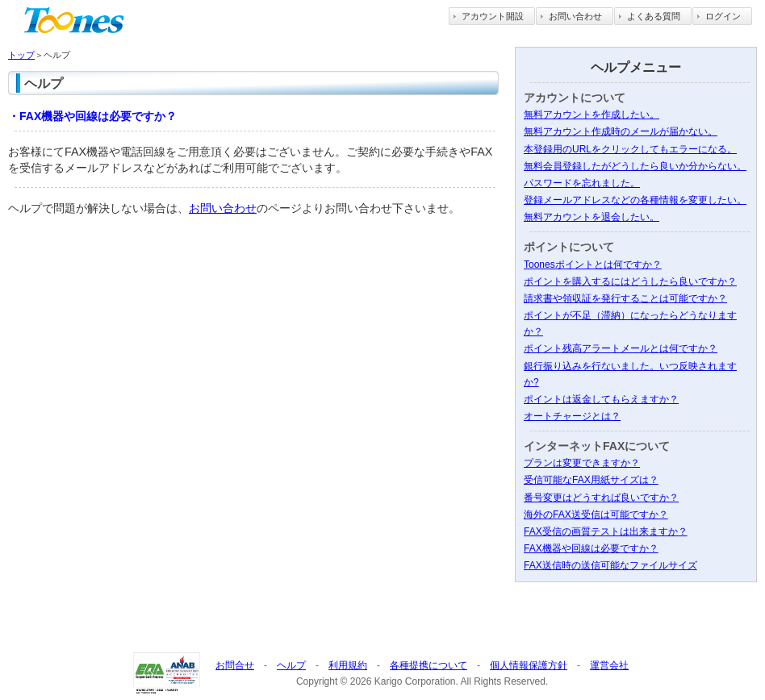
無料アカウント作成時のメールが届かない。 (621, 131)
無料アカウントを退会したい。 (592, 217)
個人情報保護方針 (529, 665)
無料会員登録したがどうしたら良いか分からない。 (635, 166)
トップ (21, 55)
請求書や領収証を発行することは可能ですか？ (625, 298)
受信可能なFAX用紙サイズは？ (591, 480)
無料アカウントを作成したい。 (592, 115)
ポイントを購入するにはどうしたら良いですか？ (630, 281)
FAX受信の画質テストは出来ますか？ (606, 531)
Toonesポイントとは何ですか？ (593, 265)
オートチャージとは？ (572, 416)
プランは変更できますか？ (582, 463)
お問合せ (235, 665)
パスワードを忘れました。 (582, 183)
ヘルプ (291, 665)
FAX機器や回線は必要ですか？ (591, 548)
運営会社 (609, 665)
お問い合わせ (223, 208)
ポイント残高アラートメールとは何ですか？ (621, 348)
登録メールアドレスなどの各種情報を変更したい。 (635, 200)
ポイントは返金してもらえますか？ (601, 399)
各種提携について (428, 665)
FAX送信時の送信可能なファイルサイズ (610, 565)
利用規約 (348, 665)
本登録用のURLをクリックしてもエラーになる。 (630, 149)
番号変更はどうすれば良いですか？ (601, 498)
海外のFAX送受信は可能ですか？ (596, 515)
